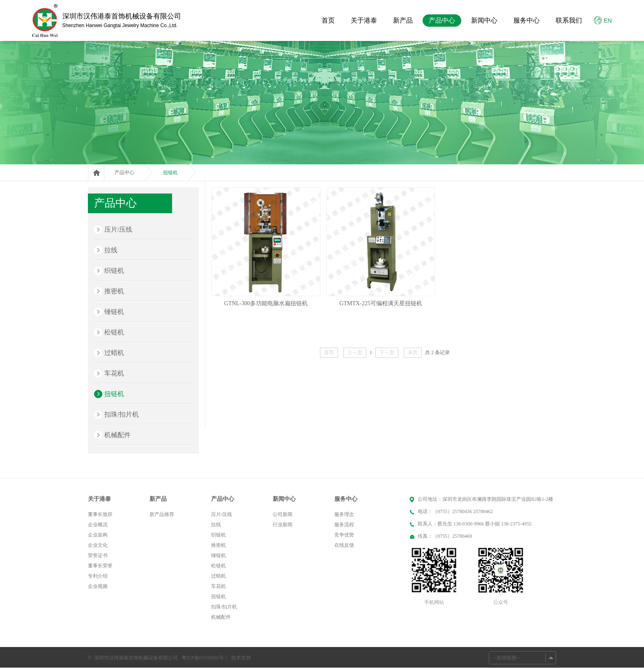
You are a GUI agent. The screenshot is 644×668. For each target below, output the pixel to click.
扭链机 (170, 173)
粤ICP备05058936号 (203, 658)
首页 (328, 20)
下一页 (387, 352)
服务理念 (344, 514)
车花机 (114, 373)
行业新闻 (283, 525)
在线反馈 (344, 545)
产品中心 (442, 20)
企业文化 (98, 545)
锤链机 (114, 312)
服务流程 (344, 525)
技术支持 (241, 658)
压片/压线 (118, 229)
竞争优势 (344, 535)
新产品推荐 (162, 514)
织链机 (114, 271)
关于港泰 (364, 20)
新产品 (403, 20)
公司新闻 (283, 514)
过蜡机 (114, 353)
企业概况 (98, 525)
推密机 (114, 291)
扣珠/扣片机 (122, 414)
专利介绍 (98, 576)
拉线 (111, 250)
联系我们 (569, 20)
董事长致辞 (100, 514)
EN (603, 20)
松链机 (114, 332)
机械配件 (117, 435)
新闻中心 (484, 20)
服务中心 (527, 20)
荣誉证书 (98, 555)
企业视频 (98, 586)
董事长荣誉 (100, 566)
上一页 (355, 352)
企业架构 (98, 535)
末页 (413, 352)
